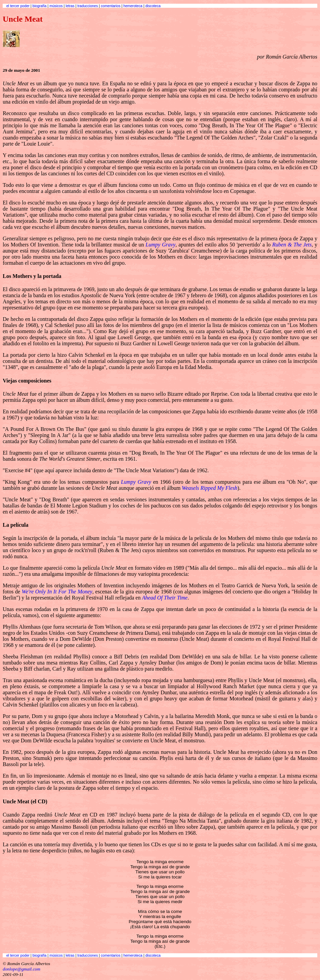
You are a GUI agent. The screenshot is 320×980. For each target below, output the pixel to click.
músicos (56, 6)
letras (70, 6)
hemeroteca (133, 6)
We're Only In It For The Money (57, 592)
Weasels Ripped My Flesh (210, 488)
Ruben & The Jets (292, 245)
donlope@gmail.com (21, 969)
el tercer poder (18, 6)
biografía (39, 6)
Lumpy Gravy (160, 245)
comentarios (111, 6)
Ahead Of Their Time (165, 598)
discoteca (153, 6)
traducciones (88, 6)
